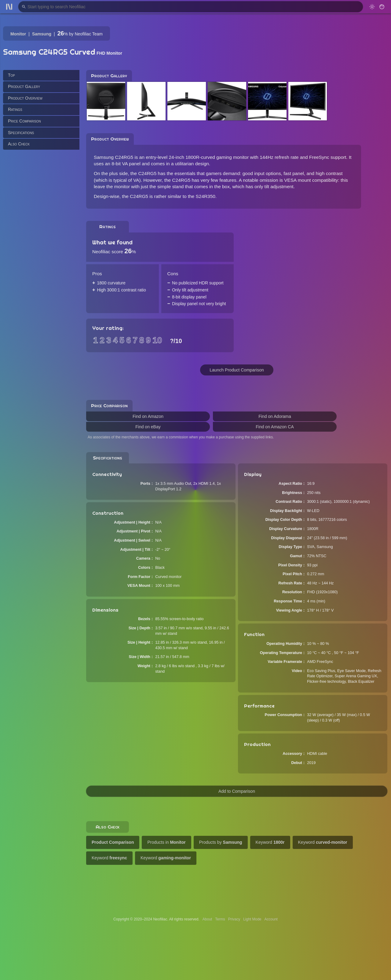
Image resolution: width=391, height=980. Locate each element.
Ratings (15, 109)
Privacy (234, 919)
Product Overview (25, 98)
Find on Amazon (148, 416)
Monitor (18, 34)
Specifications (21, 133)
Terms (220, 919)
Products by (221, 842)
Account (271, 919)
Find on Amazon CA (275, 427)
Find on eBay (148, 427)
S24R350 (206, 196)
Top (11, 75)
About (207, 919)
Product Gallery (24, 86)
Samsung (42, 34)
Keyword (270, 842)
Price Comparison (24, 121)
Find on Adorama (275, 416)
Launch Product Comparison (237, 370)
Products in (166, 842)
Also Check (19, 144)
